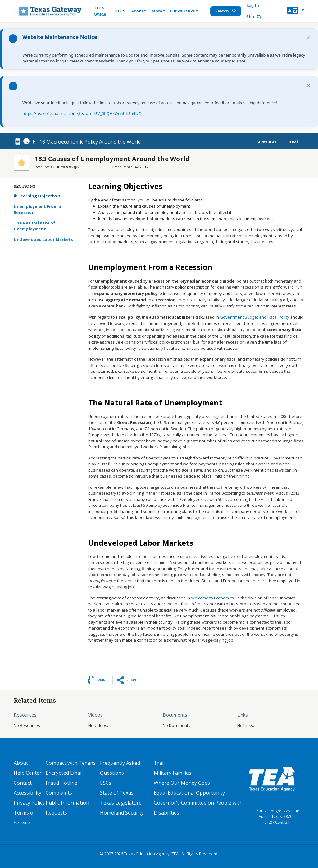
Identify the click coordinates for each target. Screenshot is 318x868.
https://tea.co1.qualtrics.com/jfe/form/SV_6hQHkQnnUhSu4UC (82, 113)
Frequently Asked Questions (120, 768)
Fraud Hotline (61, 783)
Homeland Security (122, 813)
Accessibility (27, 793)
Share (132, 680)
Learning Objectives (39, 196)
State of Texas (117, 793)
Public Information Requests (67, 808)
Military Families (173, 773)
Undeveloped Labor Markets (43, 239)
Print (103, 680)
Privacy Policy (29, 803)
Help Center (28, 773)
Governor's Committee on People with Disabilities (198, 808)
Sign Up (254, 17)
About (21, 763)
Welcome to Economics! (213, 598)
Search (226, 11)
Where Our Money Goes (182, 783)
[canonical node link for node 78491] (19, 141)
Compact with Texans (71, 763)
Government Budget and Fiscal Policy (255, 317)
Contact (23, 783)
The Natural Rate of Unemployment (34, 226)
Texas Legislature (121, 803)
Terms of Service (24, 818)
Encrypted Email (64, 773)
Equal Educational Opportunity (189, 793)
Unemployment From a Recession (37, 210)
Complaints (59, 793)
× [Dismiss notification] (309, 38)
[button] (295, 11)
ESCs (106, 783)
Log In (253, 5)
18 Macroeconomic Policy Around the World (90, 142)
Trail (159, 763)
